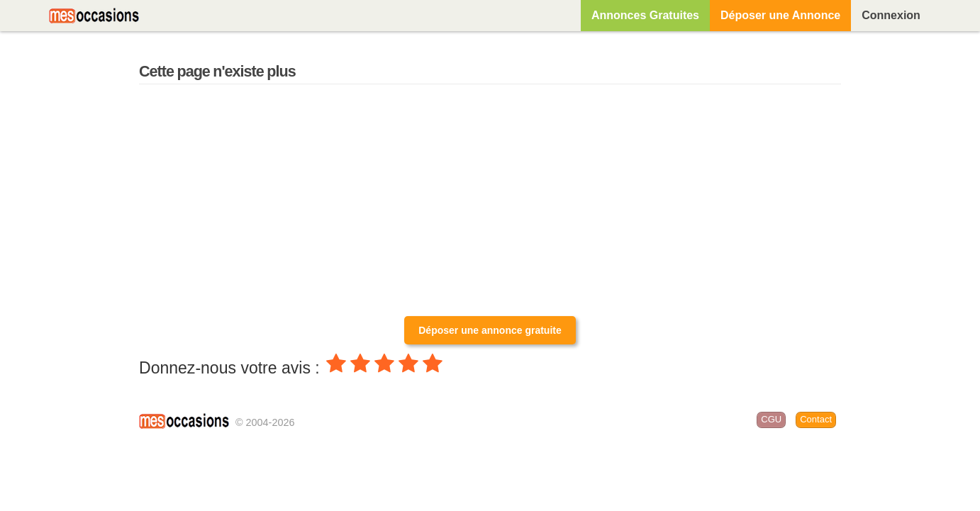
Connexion (891, 15)
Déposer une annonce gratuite (490, 330)
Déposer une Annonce (780, 15)
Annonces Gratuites (645, 15)
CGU (771, 419)
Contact (816, 419)
